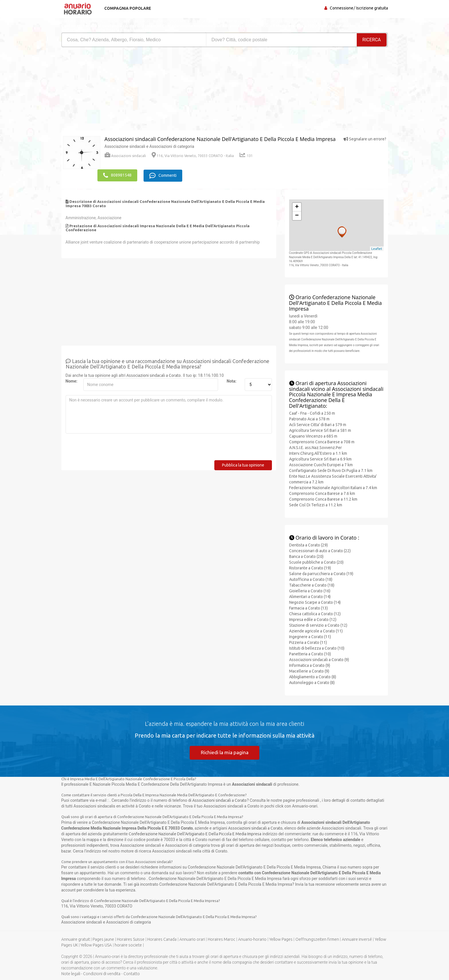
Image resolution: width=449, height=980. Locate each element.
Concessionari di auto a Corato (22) (320, 550)
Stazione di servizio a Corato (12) (318, 624)
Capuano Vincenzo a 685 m (313, 436)
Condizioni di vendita (102, 974)
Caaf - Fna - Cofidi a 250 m (312, 413)
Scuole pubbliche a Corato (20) (316, 561)
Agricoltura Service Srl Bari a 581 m (320, 430)
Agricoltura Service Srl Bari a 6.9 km (320, 458)
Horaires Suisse (131, 939)
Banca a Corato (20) (306, 556)
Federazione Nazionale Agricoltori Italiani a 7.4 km (333, 487)
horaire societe (128, 945)
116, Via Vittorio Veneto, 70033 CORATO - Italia (193, 156)
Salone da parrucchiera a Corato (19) (321, 573)
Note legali (71, 974)
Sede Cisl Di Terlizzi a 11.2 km (316, 504)
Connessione (342, 8)
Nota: (232, 381)
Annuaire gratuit (76, 939)
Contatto (132, 974)
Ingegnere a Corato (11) (310, 636)
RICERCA (372, 40)
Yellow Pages (281, 939)
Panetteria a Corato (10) (310, 653)
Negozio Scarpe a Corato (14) (315, 601)
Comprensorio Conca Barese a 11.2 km (323, 499)
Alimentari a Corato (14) (310, 596)
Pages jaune (103, 939)
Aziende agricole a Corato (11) (316, 630)
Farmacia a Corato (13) (308, 607)
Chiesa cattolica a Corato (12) (315, 613)
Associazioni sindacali (125, 156)
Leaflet (377, 248)
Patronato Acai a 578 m (309, 418)
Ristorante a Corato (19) (310, 567)
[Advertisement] (141, 90)
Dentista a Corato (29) (308, 544)
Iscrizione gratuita (372, 8)
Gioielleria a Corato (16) (310, 590)
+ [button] (297, 207)
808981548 (117, 175)
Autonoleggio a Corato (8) (312, 682)
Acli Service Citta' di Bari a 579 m (318, 424)
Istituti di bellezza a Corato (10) (317, 647)
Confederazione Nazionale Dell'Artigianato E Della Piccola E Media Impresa (195, 834)
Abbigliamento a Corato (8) (313, 676)
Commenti (165, 175)
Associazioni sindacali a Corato (154, 375)
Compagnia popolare (127, 8)
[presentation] (109, 448)
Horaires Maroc (221, 939)
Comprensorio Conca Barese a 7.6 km (322, 493)
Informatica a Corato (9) (310, 665)
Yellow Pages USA (96, 945)
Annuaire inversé (357, 939)
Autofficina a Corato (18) (311, 579)
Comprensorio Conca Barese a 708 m (322, 441)
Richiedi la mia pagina (225, 752)
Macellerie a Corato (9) (309, 670)
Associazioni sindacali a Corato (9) (319, 659)
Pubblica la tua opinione (243, 464)
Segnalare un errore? (365, 139)
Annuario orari (192, 939)
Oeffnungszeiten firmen (317, 939)
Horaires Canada (162, 939)
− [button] (297, 215)
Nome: (71, 381)
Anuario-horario (252, 939)
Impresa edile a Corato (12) (313, 619)
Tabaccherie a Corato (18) (312, 584)
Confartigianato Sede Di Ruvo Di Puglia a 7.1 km (331, 470)
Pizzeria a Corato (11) (308, 642)
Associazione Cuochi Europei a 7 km (321, 464)
